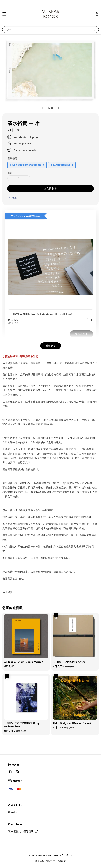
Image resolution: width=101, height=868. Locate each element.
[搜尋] (93, 29)
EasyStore (67, 855)
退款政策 (61, 861)
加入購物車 (51, 188)
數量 (10, 173)
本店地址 (13, 812)
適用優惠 (12, 158)
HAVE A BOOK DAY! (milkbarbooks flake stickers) (40, 314)
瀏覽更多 (51, 346)
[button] (4, 14)
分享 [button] (12, 198)
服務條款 (40, 861)
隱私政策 (50, 861)
